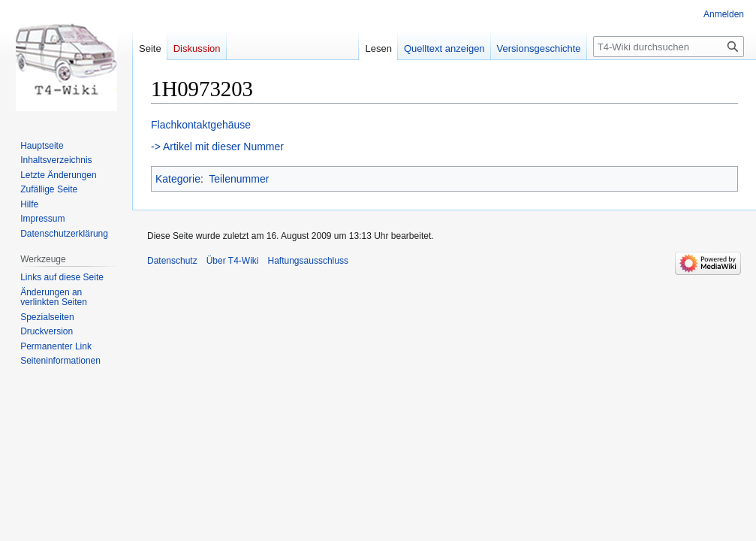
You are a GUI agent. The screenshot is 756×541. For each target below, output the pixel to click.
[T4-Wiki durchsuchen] (669, 47)
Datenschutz (172, 261)
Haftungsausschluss (308, 261)
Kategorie (178, 179)
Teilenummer (239, 179)
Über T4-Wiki (233, 261)
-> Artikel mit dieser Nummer (217, 147)
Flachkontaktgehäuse (201, 125)
